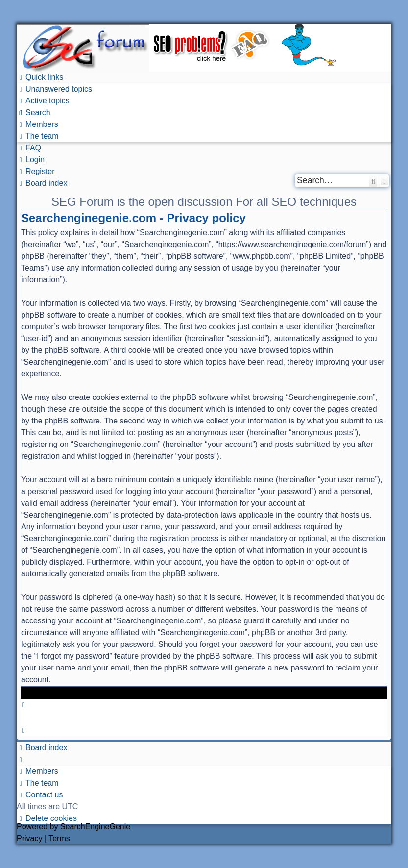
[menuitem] (54, 89)
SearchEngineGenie (95, 827)
